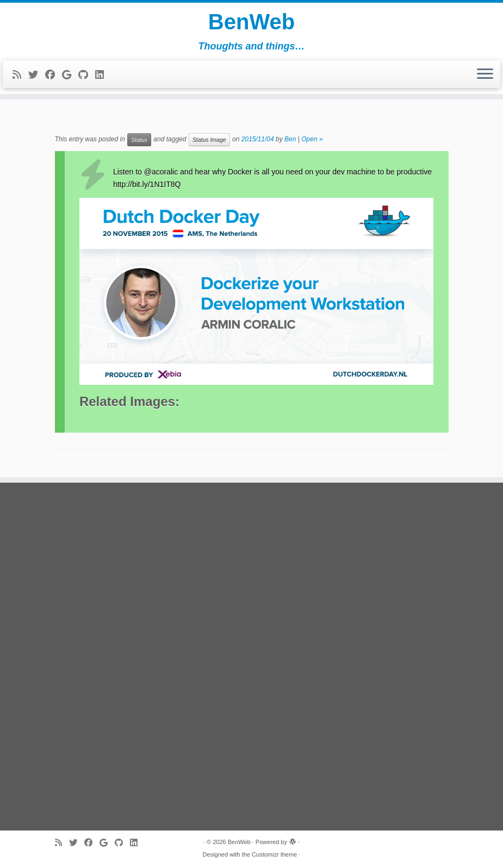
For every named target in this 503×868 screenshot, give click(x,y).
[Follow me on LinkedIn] (103, 75)
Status (139, 140)
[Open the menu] (485, 74)
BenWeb (251, 22)
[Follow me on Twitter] (37, 75)
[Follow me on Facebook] (54, 75)
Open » (312, 139)
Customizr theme (274, 854)
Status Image (209, 140)
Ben (290, 139)
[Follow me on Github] (87, 75)
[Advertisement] (252, 657)
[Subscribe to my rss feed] (20, 75)
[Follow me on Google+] (70, 75)
